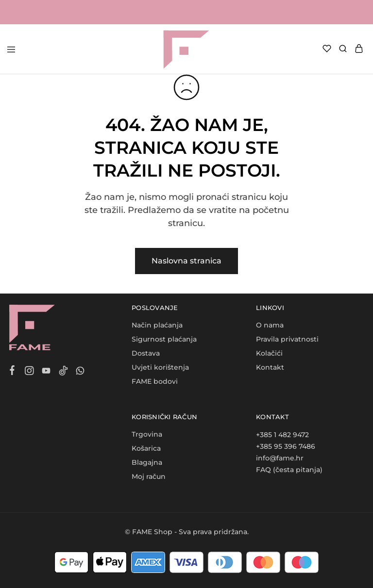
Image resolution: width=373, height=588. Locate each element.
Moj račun (149, 476)
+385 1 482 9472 (282, 435)
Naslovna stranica (186, 261)
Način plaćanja (157, 325)
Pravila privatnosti (287, 339)
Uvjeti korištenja (160, 367)
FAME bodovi (155, 381)
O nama (270, 325)
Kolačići (269, 353)
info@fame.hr (280, 458)
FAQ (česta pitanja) (289, 470)
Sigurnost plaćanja (164, 339)
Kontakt (270, 367)
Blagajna (147, 462)
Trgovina (147, 434)
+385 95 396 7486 (286, 446)
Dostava (146, 353)
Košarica (146, 448)
